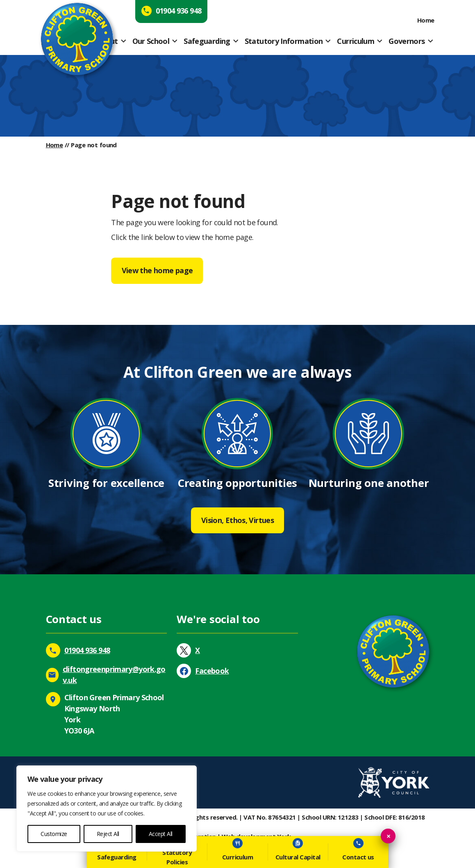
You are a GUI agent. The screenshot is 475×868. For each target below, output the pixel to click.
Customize (54, 834)
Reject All (108, 834)
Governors (407, 41)
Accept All (161, 834)
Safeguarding (207, 41)
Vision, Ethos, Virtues (237, 520)
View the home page (157, 270)
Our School (151, 41)
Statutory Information (284, 41)
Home (426, 20)
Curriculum (356, 41)
